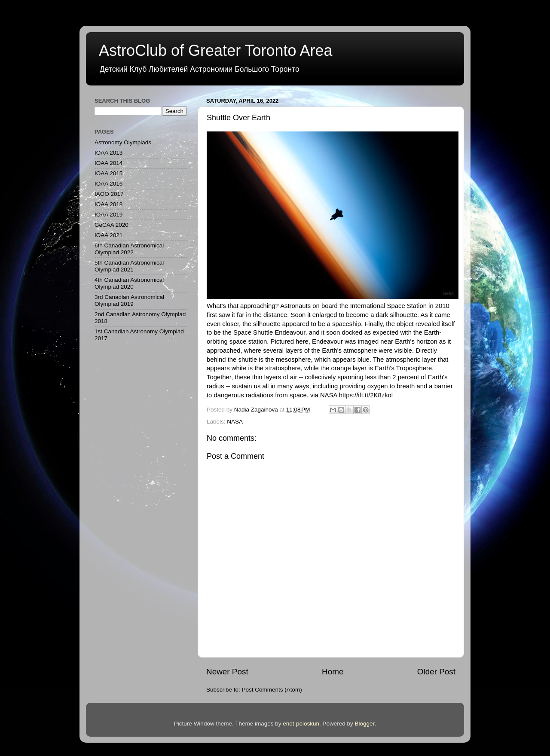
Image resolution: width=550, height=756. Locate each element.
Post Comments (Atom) (272, 690)
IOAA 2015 (108, 173)
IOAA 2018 (108, 204)
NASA (235, 422)
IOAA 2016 (108, 184)
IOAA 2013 (108, 153)
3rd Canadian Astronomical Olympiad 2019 (129, 300)
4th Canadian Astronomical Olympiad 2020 (129, 283)
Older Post (436, 672)
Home (333, 672)
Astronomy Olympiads (123, 142)
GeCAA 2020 (112, 225)
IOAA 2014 (108, 163)
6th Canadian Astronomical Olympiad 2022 (129, 249)
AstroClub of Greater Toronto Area (216, 50)
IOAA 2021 (108, 235)
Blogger (365, 724)
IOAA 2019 (108, 215)
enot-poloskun (301, 724)
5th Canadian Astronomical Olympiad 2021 (129, 266)
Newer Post (227, 672)
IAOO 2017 (109, 194)
